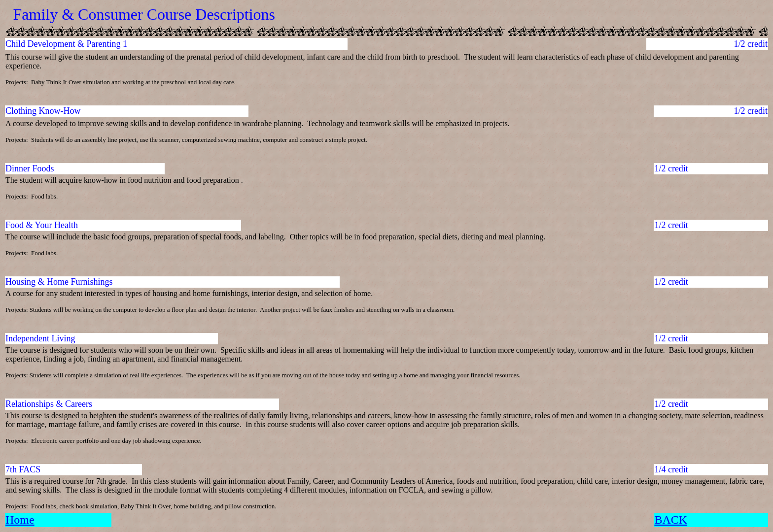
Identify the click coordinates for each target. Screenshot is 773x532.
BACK (671, 520)
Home (20, 520)
